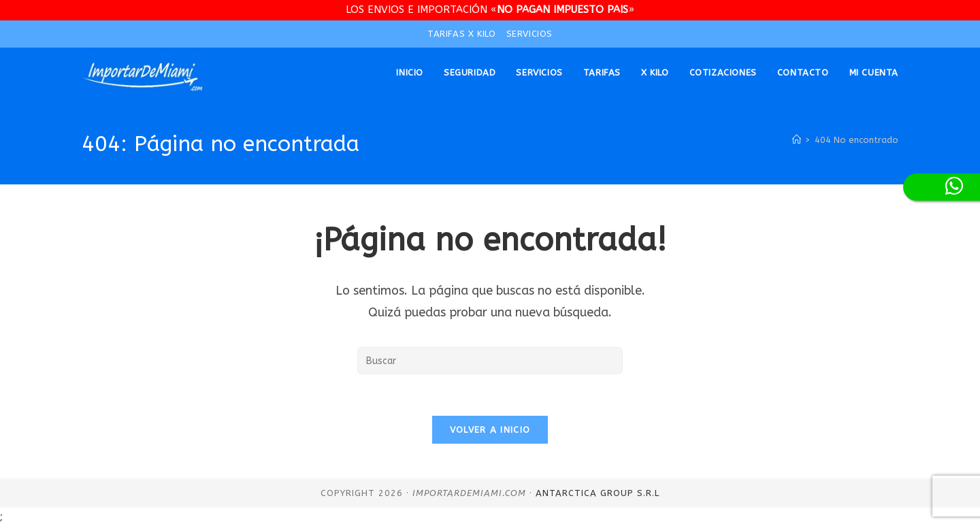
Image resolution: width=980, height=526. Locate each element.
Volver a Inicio (490, 430)
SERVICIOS (529, 34)
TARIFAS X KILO (461, 34)
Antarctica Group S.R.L (598, 493)
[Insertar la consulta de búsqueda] (490, 361)
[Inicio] (797, 140)
